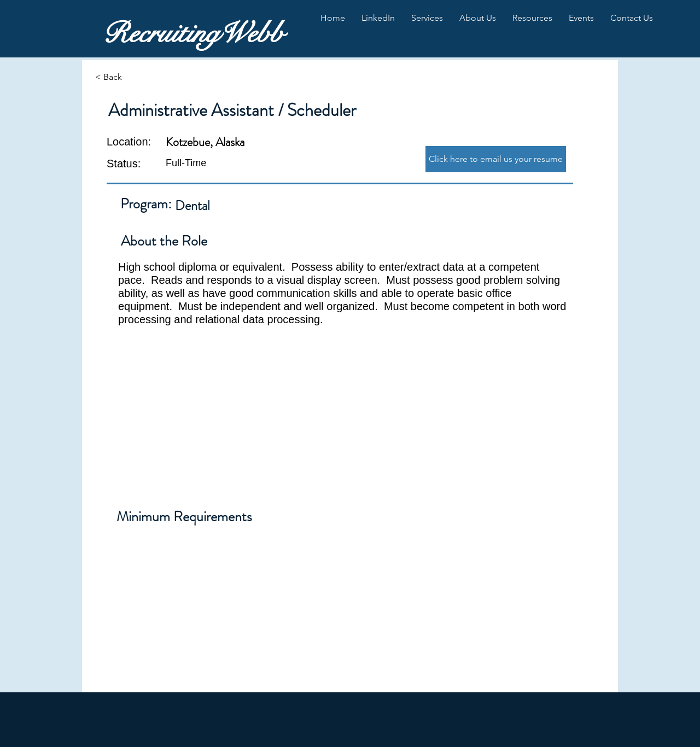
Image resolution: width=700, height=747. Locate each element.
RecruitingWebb (193, 33)
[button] (378, 18)
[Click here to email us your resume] (496, 159)
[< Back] (134, 77)
